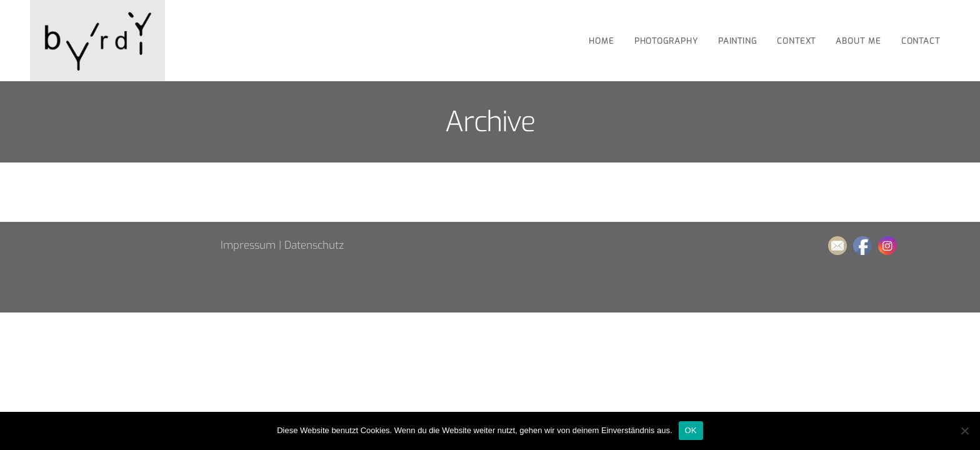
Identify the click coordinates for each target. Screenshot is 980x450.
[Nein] (964, 431)
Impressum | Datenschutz (282, 245)
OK (691, 430)
